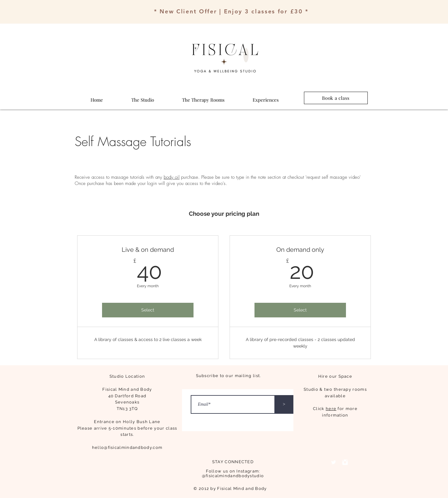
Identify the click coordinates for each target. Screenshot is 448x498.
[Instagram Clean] (345, 462)
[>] (284, 404)
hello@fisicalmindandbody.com (127, 447)
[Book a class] (336, 98)
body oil (172, 177)
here (331, 409)
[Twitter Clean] (334, 462)
